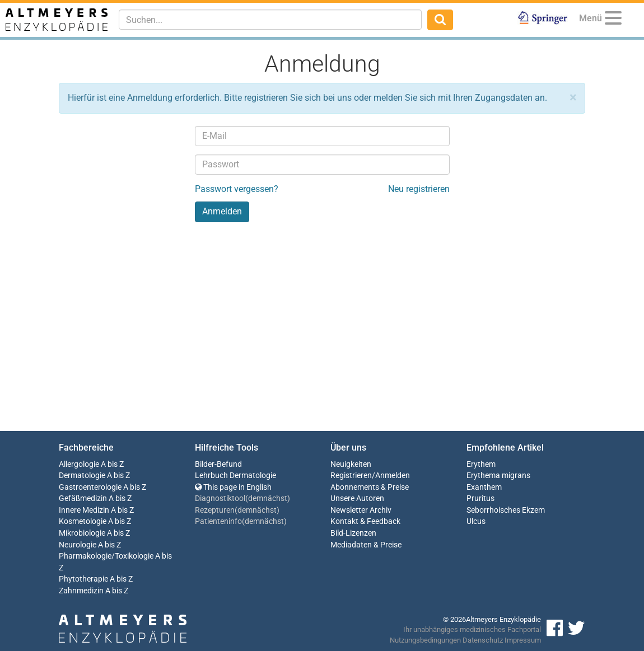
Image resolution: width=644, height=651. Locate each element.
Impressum (523, 640)
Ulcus (476, 521)
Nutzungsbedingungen (425, 640)
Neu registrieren (419, 189)
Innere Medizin (84, 510)
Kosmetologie (83, 521)
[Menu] (613, 20)
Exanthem (484, 487)
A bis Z (112, 464)
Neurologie (78, 545)
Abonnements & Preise (370, 487)
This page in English (233, 487)
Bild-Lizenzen (353, 533)
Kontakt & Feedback (365, 521)
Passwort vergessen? (237, 189)
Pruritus (480, 498)
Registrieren (351, 476)
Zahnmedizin (81, 591)
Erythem (481, 464)
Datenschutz (483, 640)
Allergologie (79, 464)
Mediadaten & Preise (366, 545)
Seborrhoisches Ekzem (506, 510)
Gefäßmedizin (83, 498)
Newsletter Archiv (361, 510)
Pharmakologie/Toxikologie (106, 556)
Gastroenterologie (90, 487)
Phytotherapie (83, 579)
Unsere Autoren (357, 498)
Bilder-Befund (218, 464)
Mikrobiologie (82, 533)
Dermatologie (82, 476)
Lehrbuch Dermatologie (235, 476)
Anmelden (393, 476)
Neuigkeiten (351, 464)
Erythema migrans (498, 476)
